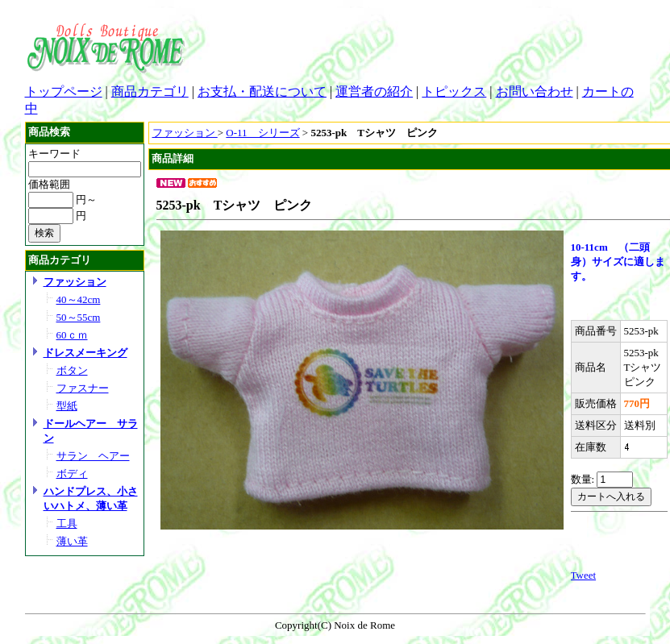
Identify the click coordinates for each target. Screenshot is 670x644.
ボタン (72, 370)
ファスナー (83, 388)
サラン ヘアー (93, 456)
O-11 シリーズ (262, 133)
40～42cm (79, 299)
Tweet (584, 575)
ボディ (72, 474)
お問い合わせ (535, 91)
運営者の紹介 (374, 91)
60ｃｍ (72, 335)
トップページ (64, 91)
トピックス (454, 91)
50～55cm (79, 317)
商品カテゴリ (150, 91)
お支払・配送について (262, 91)
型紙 (67, 406)
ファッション (75, 282)
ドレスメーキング (85, 353)
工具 (67, 524)
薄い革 (72, 541)
